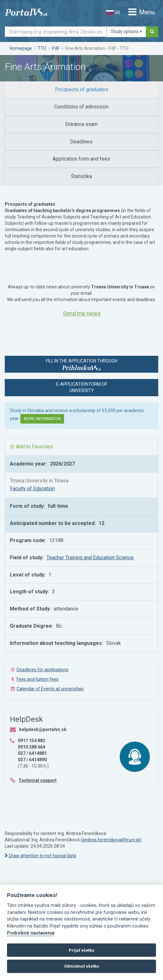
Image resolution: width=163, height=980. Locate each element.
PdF (56, 48)
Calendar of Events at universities (50, 689)
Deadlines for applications (43, 670)
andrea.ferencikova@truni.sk (111, 840)
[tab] (81, 90)
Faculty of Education (32, 489)
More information (42, 419)
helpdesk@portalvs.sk (43, 729)
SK (113, 12)
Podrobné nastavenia (31, 933)
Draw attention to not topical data (40, 856)
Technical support (38, 780)
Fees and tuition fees (38, 679)
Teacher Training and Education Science (90, 558)
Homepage (21, 48)
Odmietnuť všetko (81, 966)
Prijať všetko (81, 950)
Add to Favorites (31, 447)
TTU (42, 48)
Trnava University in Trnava (39, 481)
